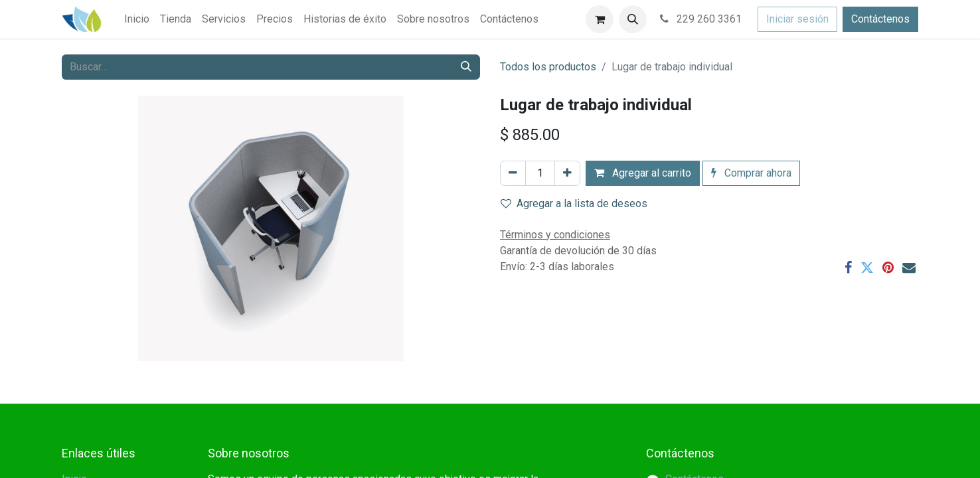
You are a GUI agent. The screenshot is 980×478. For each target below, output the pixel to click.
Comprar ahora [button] (751, 173)
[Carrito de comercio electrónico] (600, 19)
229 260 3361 (699, 19)
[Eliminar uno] (513, 173)
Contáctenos (880, 19)
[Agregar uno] (567, 173)
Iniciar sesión (797, 19)
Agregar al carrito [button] (643, 173)
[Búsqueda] (466, 67)
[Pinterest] (888, 268)
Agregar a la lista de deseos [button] (574, 203)
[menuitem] (137, 19)
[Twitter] (867, 268)
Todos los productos (548, 67)
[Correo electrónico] (909, 268)
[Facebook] (848, 268)
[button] (633, 19)
